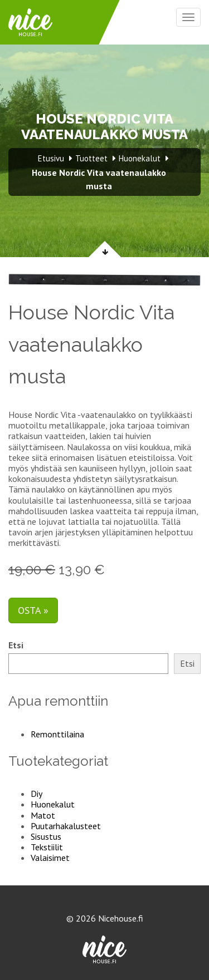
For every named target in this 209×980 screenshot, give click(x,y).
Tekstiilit (47, 847)
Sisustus (46, 836)
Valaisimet (50, 858)
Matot (43, 815)
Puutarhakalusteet (66, 826)
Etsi (16, 645)
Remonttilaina (57, 734)
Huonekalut (53, 804)
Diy (37, 794)
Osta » (33, 610)
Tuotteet (91, 158)
